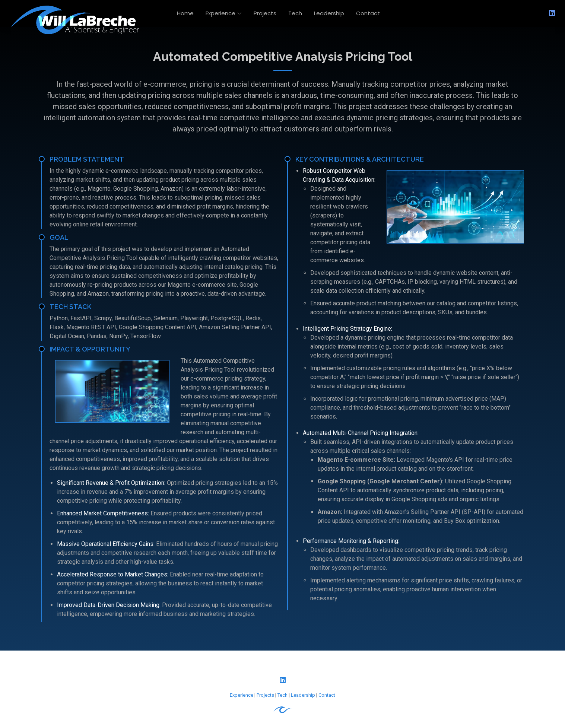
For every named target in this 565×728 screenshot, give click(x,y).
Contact (368, 13)
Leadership (329, 13)
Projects (265, 13)
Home (185, 13)
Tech (295, 13)
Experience (242, 695)
